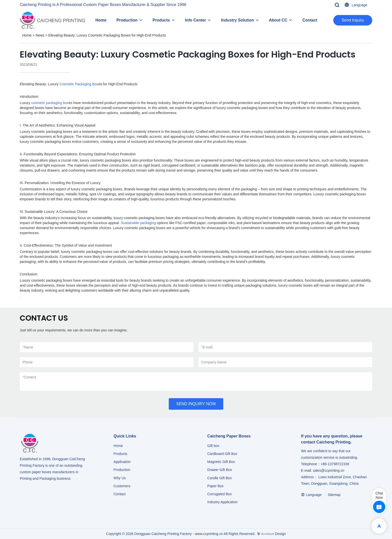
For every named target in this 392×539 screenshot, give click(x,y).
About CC (278, 20)
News (40, 35)
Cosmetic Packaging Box (79, 84)
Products (161, 20)
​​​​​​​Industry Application (222, 502)
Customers (122, 486)
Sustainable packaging (138, 223)
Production (127, 20)
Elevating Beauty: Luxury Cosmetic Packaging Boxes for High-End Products (107, 35)
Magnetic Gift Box (221, 462)
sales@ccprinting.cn (328, 470)
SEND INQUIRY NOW (196, 404)
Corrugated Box (219, 494)
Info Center (195, 20)
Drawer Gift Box (220, 470)
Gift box (213, 446)
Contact (310, 20)
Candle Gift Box (219, 478)
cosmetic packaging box (50, 103)
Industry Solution (237, 20)
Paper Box (215, 486)
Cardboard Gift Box (222, 454)
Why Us (120, 478)
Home (101, 20)
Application (122, 462)
